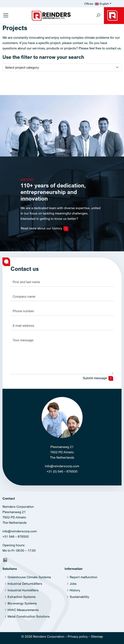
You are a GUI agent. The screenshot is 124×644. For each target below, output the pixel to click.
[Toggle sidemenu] (6, 15)
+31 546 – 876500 (16, 536)
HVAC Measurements (23, 610)
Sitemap (97, 636)
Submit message (98, 378)
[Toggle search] (98, 16)
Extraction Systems (22, 597)
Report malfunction (84, 577)
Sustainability (79, 597)
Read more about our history (44, 228)
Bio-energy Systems (22, 603)
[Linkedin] (6, 561)
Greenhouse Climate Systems (29, 577)
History (75, 590)
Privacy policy (78, 636)
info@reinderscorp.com (62, 466)
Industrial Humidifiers (23, 590)
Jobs (73, 584)
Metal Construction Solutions (29, 616)
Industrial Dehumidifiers (25, 584)
